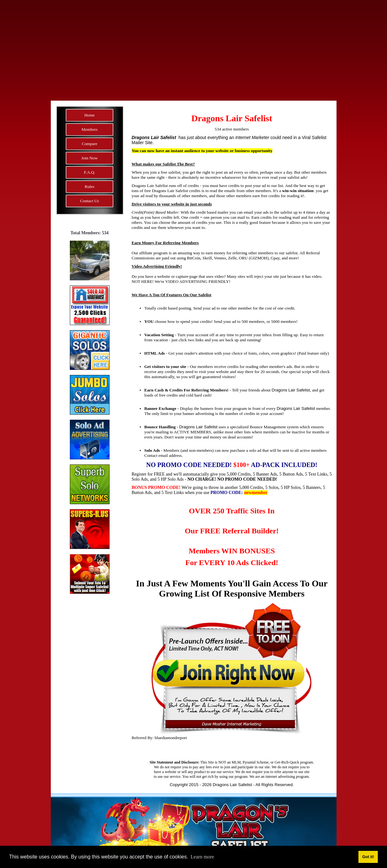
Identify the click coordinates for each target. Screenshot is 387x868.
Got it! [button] (368, 857)
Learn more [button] (202, 857)
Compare (90, 144)
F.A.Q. (90, 172)
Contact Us (90, 201)
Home (90, 115)
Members (90, 129)
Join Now (89, 158)
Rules (90, 187)
